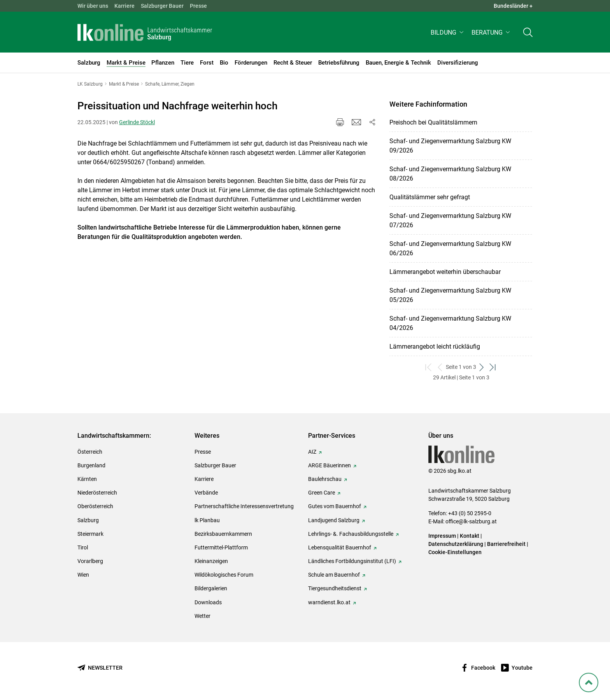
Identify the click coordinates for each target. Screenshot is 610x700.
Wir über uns (93, 6)
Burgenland (91, 465)
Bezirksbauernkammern (223, 534)
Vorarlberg (90, 561)
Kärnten (87, 479)
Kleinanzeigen (211, 561)
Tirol (83, 547)
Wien (83, 575)
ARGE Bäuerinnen (330, 465)
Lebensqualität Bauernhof (340, 547)
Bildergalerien (211, 588)
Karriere (124, 6)
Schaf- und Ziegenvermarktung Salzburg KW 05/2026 (450, 295)
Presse (198, 6)
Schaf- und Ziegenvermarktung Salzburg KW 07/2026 (450, 220)
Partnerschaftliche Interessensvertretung (244, 506)
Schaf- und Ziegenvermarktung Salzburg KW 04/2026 (450, 323)
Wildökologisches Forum (224, 575)
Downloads (208, 602)
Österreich (90, 452)
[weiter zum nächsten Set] (482, 367)
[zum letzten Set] (493, 367)
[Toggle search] (528, 34)
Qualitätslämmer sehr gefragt (430, 197)
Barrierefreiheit (506, 544)
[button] (448, 34)
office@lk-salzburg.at (471, 521)
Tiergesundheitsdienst (335, 588)
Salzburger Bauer (162, 6)
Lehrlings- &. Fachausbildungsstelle (351, 534)
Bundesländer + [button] (513, 6)
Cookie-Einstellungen (455, 552)
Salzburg (88, 520)
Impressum (442, 536)
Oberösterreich (95, 506)
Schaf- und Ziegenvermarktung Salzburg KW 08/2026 (450, 174)
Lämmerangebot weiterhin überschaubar (445, 272)
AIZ (312, 452)
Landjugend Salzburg (334, 520)
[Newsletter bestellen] (100, 668)
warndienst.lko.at (329, 602)
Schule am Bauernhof (334, 575)
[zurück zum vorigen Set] (440, 367)
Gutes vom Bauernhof (335, 506)
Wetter (202, 616)
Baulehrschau (325, 479)
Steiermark (90, 534)
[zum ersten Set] (429, 367)
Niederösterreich (97, 493)
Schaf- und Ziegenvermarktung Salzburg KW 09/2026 (450, 146)
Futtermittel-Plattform (221, 547)
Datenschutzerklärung (456, 544)
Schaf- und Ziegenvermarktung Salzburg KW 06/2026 (450, 248)
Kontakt (470, 536)
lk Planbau (207, 520)
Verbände (206, 493)
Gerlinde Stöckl (137, 122)
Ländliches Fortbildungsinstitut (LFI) (352, 561)
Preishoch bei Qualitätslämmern (433, 122)
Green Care (322, 493)
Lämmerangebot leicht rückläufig (435, 346)
